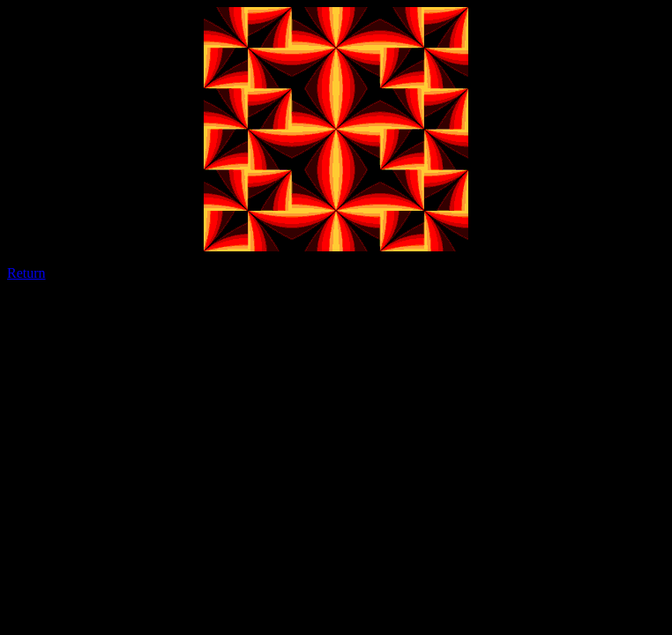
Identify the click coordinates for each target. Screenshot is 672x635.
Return (26, 273)
